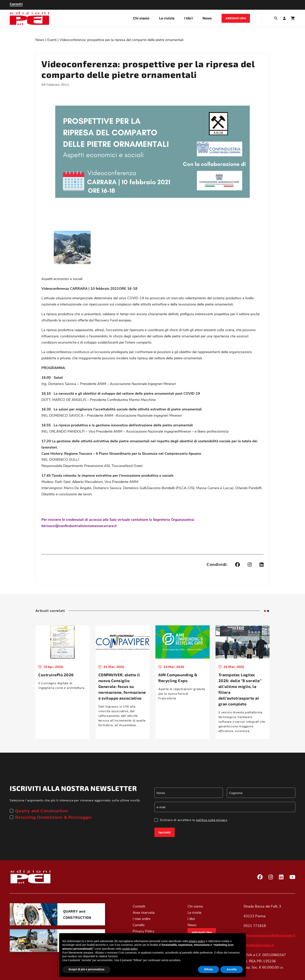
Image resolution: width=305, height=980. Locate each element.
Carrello (139, 925)
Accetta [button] (232, 969)
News (207, 18)
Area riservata (144, 912)
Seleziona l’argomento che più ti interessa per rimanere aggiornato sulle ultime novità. (75, 800)
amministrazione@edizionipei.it (269, 935)
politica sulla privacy (212, 820)
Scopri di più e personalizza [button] (86, 969)
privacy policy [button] (197, 941)
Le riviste (167, 18)
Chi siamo (141, 18)
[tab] (265, 611)
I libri (188, 18)
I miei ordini (142, 919)
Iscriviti (165, 832)
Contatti (139, 906)
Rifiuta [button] (209, 969)
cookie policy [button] (130, 949)
